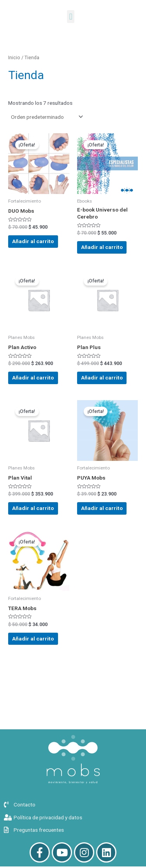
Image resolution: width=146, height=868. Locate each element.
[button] (71, 17)
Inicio (14, 57)
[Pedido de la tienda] (46, 117)
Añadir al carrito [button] (33, 241)
